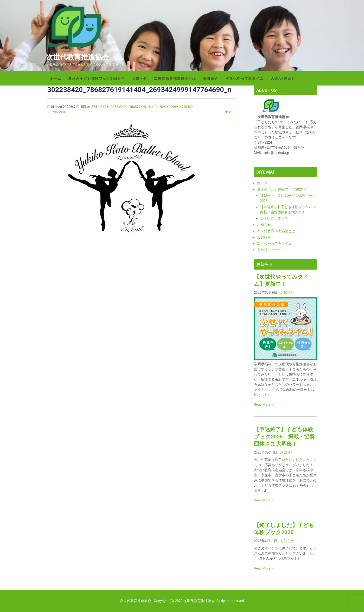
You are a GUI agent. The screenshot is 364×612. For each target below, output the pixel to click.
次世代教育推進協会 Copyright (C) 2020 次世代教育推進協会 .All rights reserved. (182, 601)
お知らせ (139, 78)
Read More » (263, 405)
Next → (230, 112)
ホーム (55, 78)
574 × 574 (99, 107)
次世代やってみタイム (245, 78)
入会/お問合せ (283, 78)
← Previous (56, 112)
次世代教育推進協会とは (175, 78)
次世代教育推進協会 (78, 57)
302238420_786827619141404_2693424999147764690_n (154, 107)
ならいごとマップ (274, 218)
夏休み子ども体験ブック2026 (94, 78)
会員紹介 (211, 78)
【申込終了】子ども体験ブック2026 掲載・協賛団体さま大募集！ (284, 437)
